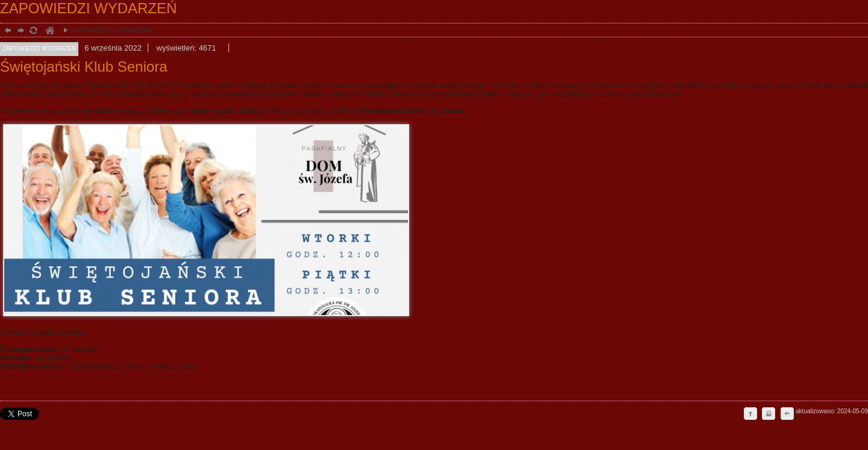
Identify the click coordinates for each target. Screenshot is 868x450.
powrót (6, 32)
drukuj (769, 414)
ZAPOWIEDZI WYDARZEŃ (105, 30)
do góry (750, 414)
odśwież (33, 32)
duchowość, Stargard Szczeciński (49, 32)
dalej (20, 32)
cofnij (787, 414)
